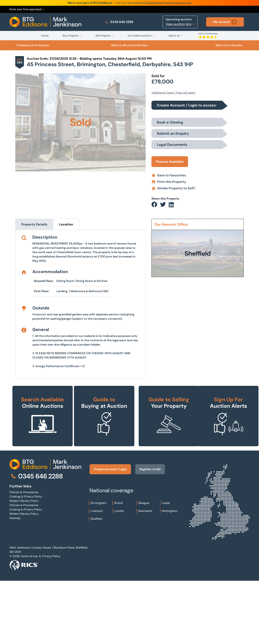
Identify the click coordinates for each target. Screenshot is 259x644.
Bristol (119, 566)
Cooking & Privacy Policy (26, 560)
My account (225, 22)
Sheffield (96, 582)
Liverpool (97, 574)
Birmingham (99, 566)
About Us (174, 36)
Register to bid (150, 532)
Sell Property (103, 36)
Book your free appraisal (27, 9)
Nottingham (170, 574)
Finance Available (170, 162)
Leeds (166, 566)
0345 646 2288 (119, 22)
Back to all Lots (129, 45)
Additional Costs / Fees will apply (173, 93)
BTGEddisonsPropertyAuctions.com (168, 3)
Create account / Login (110, 532)
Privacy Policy (51, 619)
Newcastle (145, 574)
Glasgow (144, 566)
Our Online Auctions (140, 36)
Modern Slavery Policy (24, 564)
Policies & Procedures (24, 555)
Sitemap (15, 581)
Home (45, 36)
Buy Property (71, 36)
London (119, 574)
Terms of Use (29, 619)
